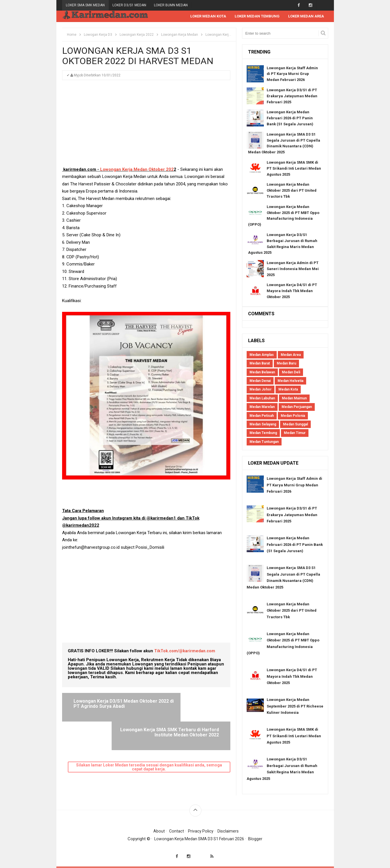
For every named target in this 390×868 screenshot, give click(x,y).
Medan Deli (291, 372)
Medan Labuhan (262, 399)
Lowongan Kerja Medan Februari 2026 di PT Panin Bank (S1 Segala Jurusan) (290, 119)
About (159, 831)
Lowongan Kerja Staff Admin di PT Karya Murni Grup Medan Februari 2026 (292, 74)
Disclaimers (229, 831)
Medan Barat (260, 364)
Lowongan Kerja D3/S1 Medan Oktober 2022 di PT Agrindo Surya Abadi (106, 707)
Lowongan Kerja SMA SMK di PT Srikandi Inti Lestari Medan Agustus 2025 (294, 169)
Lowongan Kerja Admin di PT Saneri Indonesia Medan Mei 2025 (293, 269)
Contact (176, 831)
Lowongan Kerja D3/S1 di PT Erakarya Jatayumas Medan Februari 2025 (292, 96)
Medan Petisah (262, 416)
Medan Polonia (293, 416)
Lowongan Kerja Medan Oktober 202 (137, 170)
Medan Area (291, 355)
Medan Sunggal (295, 425)
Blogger (257, 839)
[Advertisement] (146, 126)
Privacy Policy (201, 831)
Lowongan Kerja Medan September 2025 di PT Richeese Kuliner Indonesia (295, 706)
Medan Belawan (262, 372)
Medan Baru (286, 364)
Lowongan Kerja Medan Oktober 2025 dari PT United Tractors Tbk (292, 191)
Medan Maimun (294, 399)
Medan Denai (260, 381)
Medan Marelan (262, 407)
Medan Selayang (263, 425)
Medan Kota (288, 390)
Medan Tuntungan (264, 442)
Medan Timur (295, 433)
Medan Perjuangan (297, 407)
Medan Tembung (263, 433)
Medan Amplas (262, 355)
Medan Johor (261, 390)
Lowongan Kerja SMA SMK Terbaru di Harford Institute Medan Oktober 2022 (189, 707)
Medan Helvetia (290, 381)
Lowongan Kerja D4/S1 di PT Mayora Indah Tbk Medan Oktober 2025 (292, 291)
